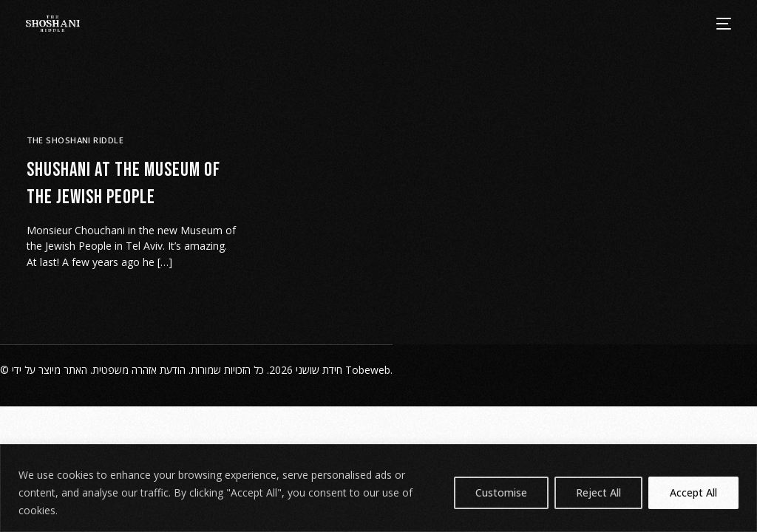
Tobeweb (368, 370)
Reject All (598, 492)
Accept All (693, 492)
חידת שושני (319, 370)
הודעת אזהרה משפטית (139, 370)
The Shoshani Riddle (75, 140)
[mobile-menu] (723, 24)
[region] (378, 488)
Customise (501, 492)
